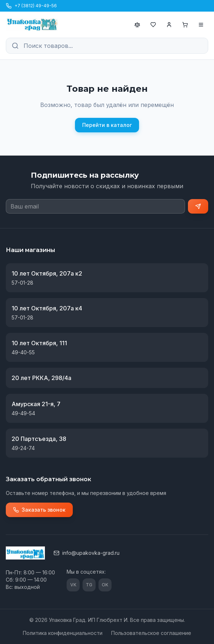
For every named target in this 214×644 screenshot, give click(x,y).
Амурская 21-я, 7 (36, 404)
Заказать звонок (39, 510)
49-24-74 (23, 448)
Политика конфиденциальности (63, 633)
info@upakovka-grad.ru (87, 553)
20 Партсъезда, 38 (39, 439)
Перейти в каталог (107, 125)
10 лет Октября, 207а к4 (47, 308)
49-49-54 (23, 413)
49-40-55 (23, 352)
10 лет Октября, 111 (39, 343)
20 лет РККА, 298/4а (41, 378)
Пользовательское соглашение (151, 633)
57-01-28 (22, 283)
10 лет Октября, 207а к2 (47, 273)
